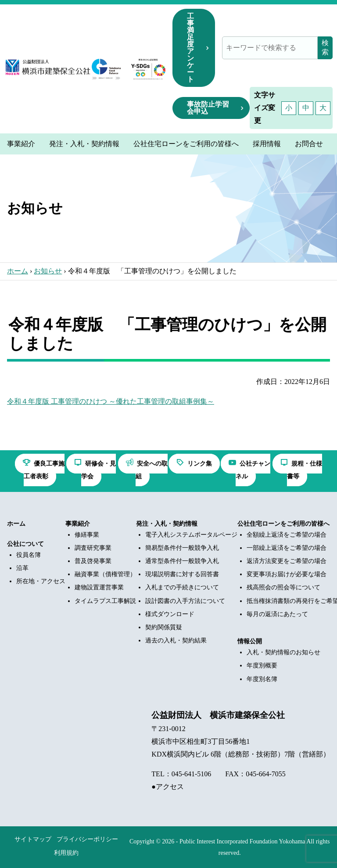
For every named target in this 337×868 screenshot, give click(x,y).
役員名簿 (29, 555)
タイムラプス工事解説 (105, 601)
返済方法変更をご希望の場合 (287, 561)
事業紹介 (78, 524)
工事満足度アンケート (190, 48)
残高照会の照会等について (283, 587)
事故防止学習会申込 (208, 108)
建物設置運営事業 (99, 587)
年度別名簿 (262, 679)
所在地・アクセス (41, 581)
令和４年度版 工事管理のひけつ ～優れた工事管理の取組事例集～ (111, 401)
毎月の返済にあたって (277, 614)
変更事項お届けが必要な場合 (287, 574)
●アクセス (168, 787)
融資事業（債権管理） (105, 574)
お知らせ (48, 271)
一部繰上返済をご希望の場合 (287, 548)
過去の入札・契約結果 (176, 640)
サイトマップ (33, 839)
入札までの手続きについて (182, 587)
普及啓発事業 (93, 561)
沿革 (22, 568)
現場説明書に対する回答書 (182, 574)
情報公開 (250, 641)
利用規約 (66, 853)
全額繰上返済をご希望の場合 (287, 535)
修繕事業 (87, 535)
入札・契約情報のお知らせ (283, 652)
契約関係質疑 (164, 627)
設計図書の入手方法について (185, 601)
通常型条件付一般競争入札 (182, 561)
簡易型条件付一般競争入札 (182, 548)
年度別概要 (262, 665)
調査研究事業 (93, 548)
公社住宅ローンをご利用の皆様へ (283, 524)
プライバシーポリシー (87, 839)
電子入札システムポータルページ (191, 535)
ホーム (18, 271)
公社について (25, 544)
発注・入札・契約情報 (167, 524)
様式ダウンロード (170, 614)
